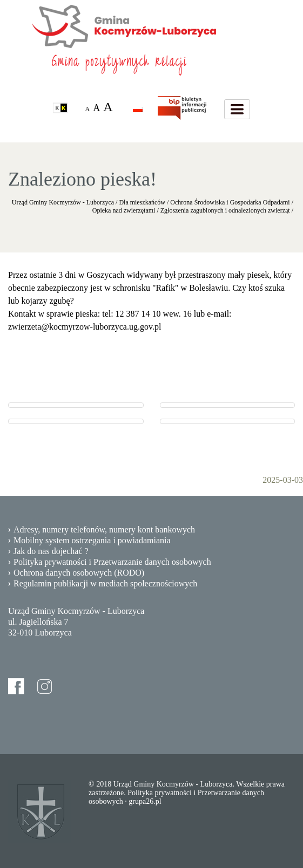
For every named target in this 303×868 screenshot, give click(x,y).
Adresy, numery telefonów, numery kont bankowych (104, 529)
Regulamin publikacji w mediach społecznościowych (105, 583)
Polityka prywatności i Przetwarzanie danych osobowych (112, 562)
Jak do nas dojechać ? (51, 551)
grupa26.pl (145, 801)
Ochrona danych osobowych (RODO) (79, 573)
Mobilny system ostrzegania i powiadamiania (92, 540)
